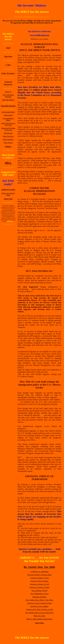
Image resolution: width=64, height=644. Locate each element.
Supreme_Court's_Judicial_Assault (39, 603)
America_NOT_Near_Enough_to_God (39, 610)
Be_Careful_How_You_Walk (39, 567)
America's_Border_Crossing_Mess (39, 575)
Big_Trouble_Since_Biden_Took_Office (39, 600)
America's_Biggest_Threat (39, 578)
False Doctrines (8, 136)
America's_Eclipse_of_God (39, 584)
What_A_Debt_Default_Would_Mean (39, 619)
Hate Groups (8, 143)
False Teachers (8, 140)
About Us (8, 92)
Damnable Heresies (8, 106)
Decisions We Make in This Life (8, 129)
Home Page (8, 199)
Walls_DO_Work (39, 616)
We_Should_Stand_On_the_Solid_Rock (39, 613)
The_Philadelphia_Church (39, 594)
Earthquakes (8, 133)
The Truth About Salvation (8, 96)
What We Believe (8, 100)
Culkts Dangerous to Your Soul (8, 124)
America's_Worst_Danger (39, 581)
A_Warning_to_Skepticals (39, 572)
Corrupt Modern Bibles (8, 119)
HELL (8, 163)
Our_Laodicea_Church (39, 591)
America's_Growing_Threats (39, 587)
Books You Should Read (8, 194)
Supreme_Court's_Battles (39, 606)
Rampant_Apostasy (39, 597)
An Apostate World (8, 112)
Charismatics (8, 115)
